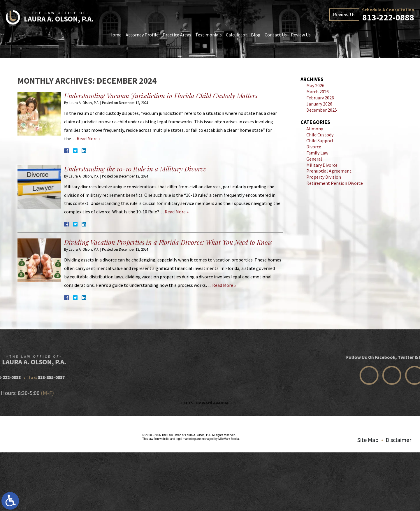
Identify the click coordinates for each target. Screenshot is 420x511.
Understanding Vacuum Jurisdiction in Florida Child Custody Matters (161, 96)
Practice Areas (177, 35)
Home (115, 35)
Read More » (89, 138)
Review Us (301, 35)
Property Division (324, 177)
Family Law (317, 153)
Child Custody (320, 135)
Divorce (314, 147)
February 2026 (320, 98)
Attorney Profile (142, 35)
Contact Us (276, 35)
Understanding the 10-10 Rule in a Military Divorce (135, 169)
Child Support (320, 141)
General (314, 159)
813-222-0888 (388, 17)
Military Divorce (322, 165)
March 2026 (318, 92)
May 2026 (315, 85)
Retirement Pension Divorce (335, 183)
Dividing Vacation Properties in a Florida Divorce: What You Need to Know (168, 242)
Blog (256, 35)
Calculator (236, 35)
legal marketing (186, 439)
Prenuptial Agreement (329, 171)
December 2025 (322, 110)
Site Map (368, 440)
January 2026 (319, 104)
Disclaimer (398, 440)
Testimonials (209, 35)
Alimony (315, 129)
